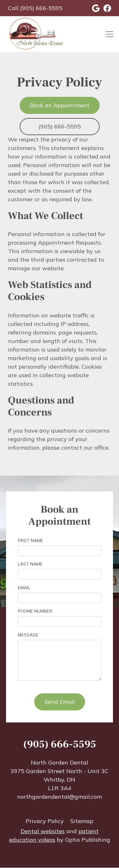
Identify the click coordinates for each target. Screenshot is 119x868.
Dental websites (43, 831)
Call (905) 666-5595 (35, 8)
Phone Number (35, 611)
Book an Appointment (60, 105)
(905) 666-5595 (60, 126)
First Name (30, 540)
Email (24, 588)
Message (28, 635)
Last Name (30, 564)
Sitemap (82, 821)
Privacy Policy (45, 821)
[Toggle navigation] (109, 34)
